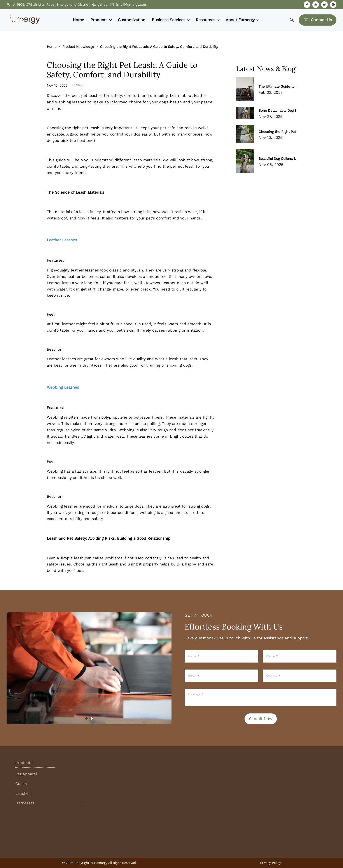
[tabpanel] (89, 668)
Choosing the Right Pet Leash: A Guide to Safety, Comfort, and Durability (159, 47)
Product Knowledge (78, 47)
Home (52, 47)
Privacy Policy (270, 863)
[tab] (86, 718)
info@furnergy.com (132, 4)
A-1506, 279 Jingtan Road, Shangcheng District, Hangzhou (60, 4)
